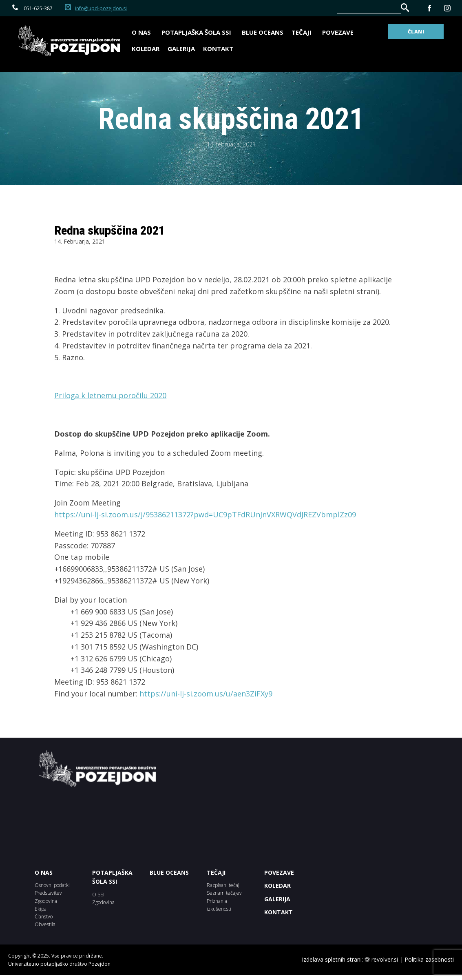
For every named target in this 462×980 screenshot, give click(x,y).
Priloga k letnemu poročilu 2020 (110, 395)
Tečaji (303, 32)
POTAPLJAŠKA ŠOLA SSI (112, 877)
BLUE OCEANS (263, 32)
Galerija (181, 49)
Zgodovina (46, 901)
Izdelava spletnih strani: (332, 959)
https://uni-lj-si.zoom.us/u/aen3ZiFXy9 (206, 694)
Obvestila (45, 924)
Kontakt (218, 49)
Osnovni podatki (52, 885)
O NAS (44, 872)
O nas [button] (143, 32)
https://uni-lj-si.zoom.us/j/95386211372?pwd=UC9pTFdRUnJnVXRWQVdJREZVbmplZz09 (205, 514)
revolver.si (385, 959)
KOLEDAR (277, 886)
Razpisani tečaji (224, 885)
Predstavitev (48, 893)
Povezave (338, 32)
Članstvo (44, 917)
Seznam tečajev (224, 893)
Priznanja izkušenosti (219, 905)
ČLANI (416, 32)
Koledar (146, 49)
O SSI (98, 895)
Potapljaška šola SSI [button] (198, 32)
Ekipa (41, 909)
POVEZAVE (279, 872)
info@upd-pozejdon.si (101, 8)
